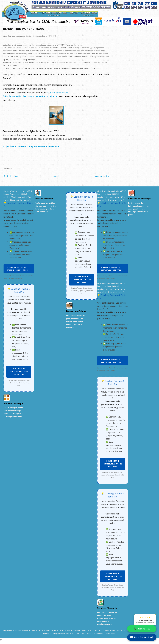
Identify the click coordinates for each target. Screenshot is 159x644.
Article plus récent (11, 176)
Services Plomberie (107, 608)
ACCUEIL (34, 13)
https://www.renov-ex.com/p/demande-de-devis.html (31, 146)
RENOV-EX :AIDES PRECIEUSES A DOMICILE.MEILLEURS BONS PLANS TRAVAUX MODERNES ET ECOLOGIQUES (60, 630)
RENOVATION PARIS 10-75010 (23, 29)
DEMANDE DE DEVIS (89, 14)
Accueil (56, 176)
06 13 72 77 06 (142, 629)
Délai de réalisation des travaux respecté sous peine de (30, 96)
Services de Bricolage (139, 199)
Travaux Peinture (44, 199)
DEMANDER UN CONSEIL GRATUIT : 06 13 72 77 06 (17, 269)
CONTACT (74, 13)
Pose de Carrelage (13, 403)
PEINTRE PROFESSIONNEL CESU (54, 14)
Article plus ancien (102, 176)
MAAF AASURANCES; (58, 92)
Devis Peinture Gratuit (142, 637)
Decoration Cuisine (76, 311)
